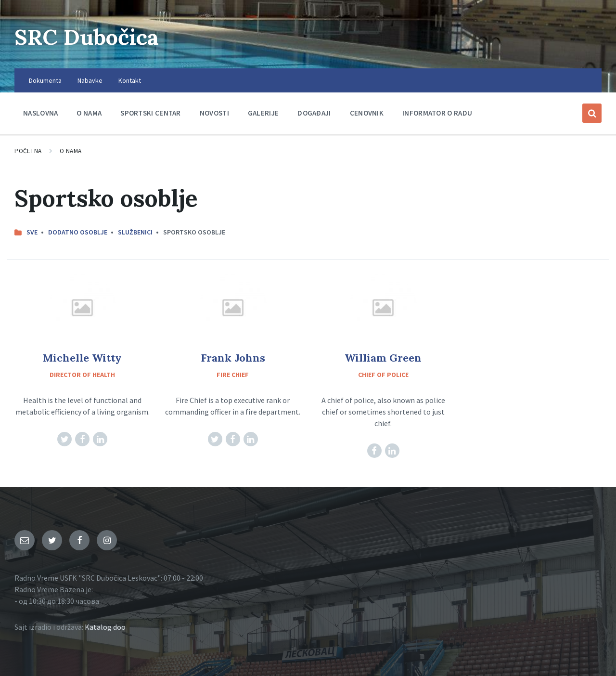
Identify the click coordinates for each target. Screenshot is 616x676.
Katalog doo (105, 627)
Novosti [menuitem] (214, 113)
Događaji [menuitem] (314, 113)
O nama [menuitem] (89, 113)
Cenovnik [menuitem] (367, 113)
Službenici (135, 232)
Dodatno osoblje (78, 232)
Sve (32, 232)
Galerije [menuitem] (263, 113)
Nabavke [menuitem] (90, 80)
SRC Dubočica (92, 36)
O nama (71, 151)
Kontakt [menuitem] (130, 80)
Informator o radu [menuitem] (437, 113)
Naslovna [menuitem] (40, 113)
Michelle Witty (82, 358)
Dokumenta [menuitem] (45, 80)
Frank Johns (233, 358)
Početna (28, 151)
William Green (383, 358)
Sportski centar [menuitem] (151, 113)
